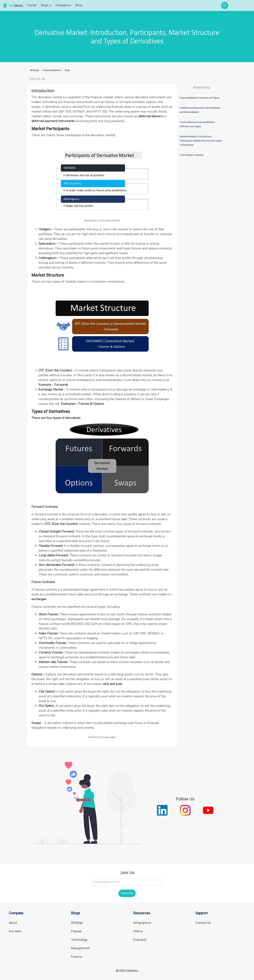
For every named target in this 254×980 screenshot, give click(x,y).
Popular (32, 5)
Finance (76, 957)
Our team (15, 931)
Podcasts (140, 940)
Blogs (46, 5)
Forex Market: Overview (192, 155)
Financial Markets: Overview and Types (199, 98)
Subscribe (127, 893)
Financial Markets (52, 70)
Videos (138, 931)
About (79, 5)
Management (80, 948)
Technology (79, 940)
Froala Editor (109, 737)
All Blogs (34, 70)
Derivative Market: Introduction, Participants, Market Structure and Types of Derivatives (201, 141)
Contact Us (203, 923)
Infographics (63, 5)
